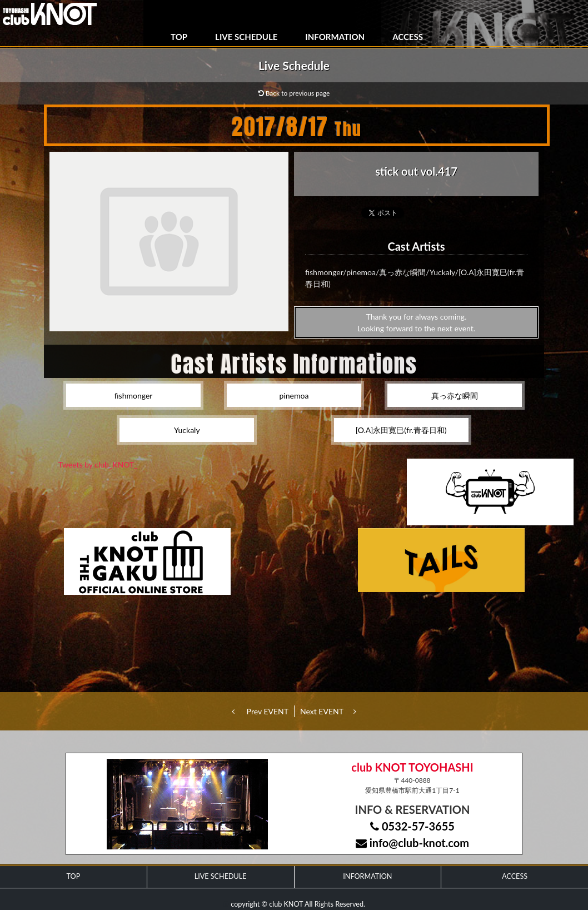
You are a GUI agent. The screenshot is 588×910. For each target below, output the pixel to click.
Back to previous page (294, 93)
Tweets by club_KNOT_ (98, 464)
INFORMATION (335, 37)
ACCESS (408, 37)
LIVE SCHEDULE (246, 37)
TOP (179, 37)
